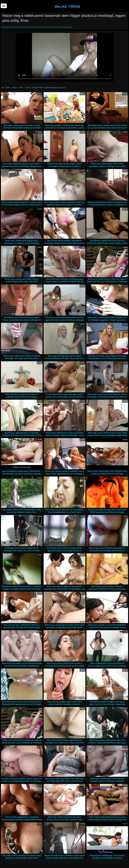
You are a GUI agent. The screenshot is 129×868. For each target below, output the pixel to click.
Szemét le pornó (29, 27)
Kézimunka (16, 27)
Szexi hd (40, 27)
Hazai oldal (5, 27)
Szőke (59, 27)
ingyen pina (68, 27)
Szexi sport (50, 27)
